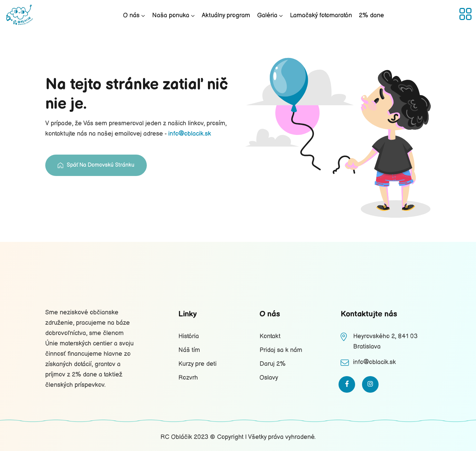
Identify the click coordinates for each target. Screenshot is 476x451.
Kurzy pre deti (197, 364)
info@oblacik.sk (190, 134)
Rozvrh (188, 378)
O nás (131, 15)
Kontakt (270, 336)
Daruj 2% (273, 364)
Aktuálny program (226, 15)
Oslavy (269, 378)
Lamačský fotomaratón (321, 15)
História (189, 336)
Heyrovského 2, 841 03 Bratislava (385, 341)
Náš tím (189, 350)
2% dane (372, 15)
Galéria (267, 15)
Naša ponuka (171, 15)
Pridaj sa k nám (281, 350)
